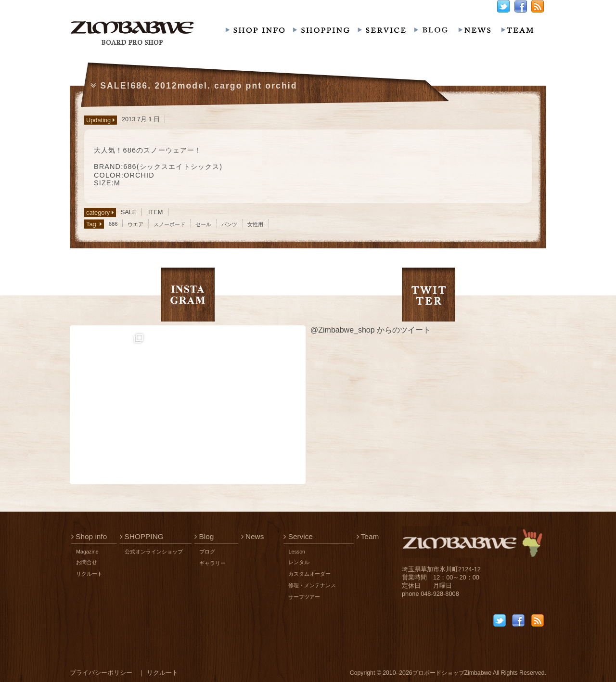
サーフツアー (304, 597)
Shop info (89, 536)
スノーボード (169, 224)
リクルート (89, 574)
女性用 (255, 224)
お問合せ (87, 562)
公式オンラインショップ (154, 552)
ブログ (207, 552)
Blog (204, 536)
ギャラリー (212, 563)
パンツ (229, 224)
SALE (129, 212)
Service (298, 536)
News (253, 536)
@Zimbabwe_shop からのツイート (371, 330)
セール (203, 224)
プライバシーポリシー (101, 673)
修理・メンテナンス (312, 585)
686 (113, 224)
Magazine (87, 552)
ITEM (156, 212)
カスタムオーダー (309, 574)
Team (368, 536)
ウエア (135, 224)
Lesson (297, 552)
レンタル (299, 562)
